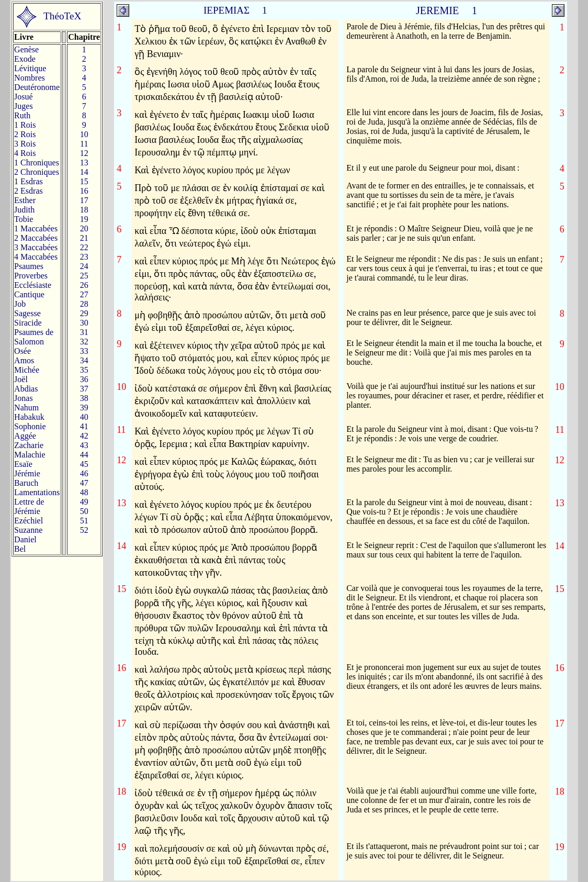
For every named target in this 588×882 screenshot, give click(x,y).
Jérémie (27, 473)
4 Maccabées (36, 257)
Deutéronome (37, 87)
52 (84, 530)
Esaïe (23, 464)
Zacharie (29, 445)
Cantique (29, 294)
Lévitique (30, 68)
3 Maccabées (36, 247)
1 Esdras (29, 181)
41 (84, 426)
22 (84, 247)
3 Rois (25, 144)
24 (84, 266)
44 (84, 455)
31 (84, 332)
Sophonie (30, 426)
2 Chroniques (37, 172)
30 (84, 323)
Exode (25, 59)
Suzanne (28, 530)
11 (84, 144)
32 (84, 342)
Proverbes (31, 276)
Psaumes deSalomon (34, 337)
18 (84, 210)
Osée (22, 351)
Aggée (25, 436)
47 (84, 483)
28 (84, 304)
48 (84, 492)
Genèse (26, 49)
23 (84, 257)
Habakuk (29, 417)
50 (84, 511)
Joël (21, 379)
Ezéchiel (29, 521)
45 (84, 464)
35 (84, 370)
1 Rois (25, 125)
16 (84, 191)
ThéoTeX (62, 16)
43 (84, 445)
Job (20, 304)
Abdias (26, 389)
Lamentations (37, 492)
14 (84, 172)
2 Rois (25, 134)
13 (84, 163)
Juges (24, 106)
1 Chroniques (37, 163)
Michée (27, 370)
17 (84, 200)
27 (84, 294)
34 (84, 360)
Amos (24, 360)
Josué (24, 97)
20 (84, 228)
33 (84, 351)
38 (84, 398)
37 (84, 389)
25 (84, 276)
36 (84, 379)
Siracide (28, 323)
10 (84, 134)
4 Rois (25, 153)
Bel (20, 549)
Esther (25, 200)
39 (84, 407)
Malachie (30, 455)
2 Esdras (29, 191)
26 (84, 285)
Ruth (22, 115)
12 (84, 153)
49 (84, 502)
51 (84, 521)
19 (84, 219)
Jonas (24, 398)
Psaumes (29, 266)
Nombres (30, 78)
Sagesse (27, 313)
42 (84, 436)
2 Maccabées (36, 238)
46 (84, 473)
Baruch (26, 483)
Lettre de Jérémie (29, 506)
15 (84, 181)
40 (84, 417)
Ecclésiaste (33, 285)
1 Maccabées (36, 228)
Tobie (24, 219)
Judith (24, 210)
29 (84, 313)
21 (84, 238)
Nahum (26, 407)
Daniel (25, 539)
